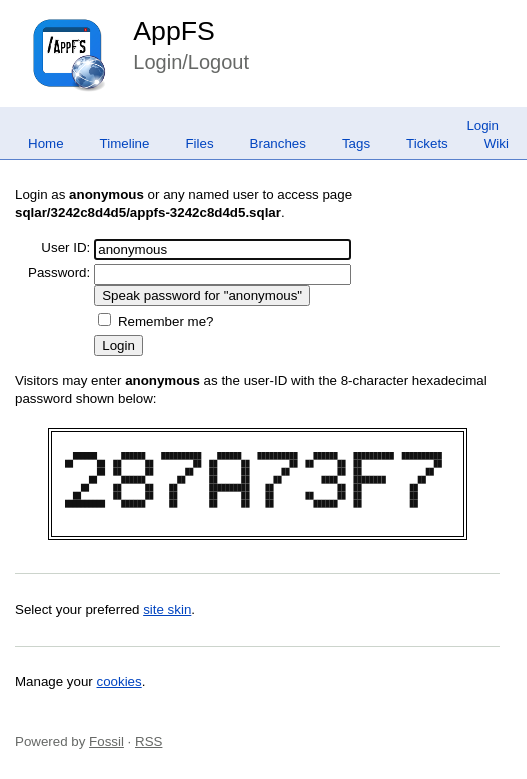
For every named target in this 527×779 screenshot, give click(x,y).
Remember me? (166, 321)
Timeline (125, 143)
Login (482, 125)
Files (199, 143)
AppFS (174, 31)
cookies (119, 681)
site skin (167, 609)
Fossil (106, 741)
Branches (278, 143)
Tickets (427, 143)
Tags (356, 143)
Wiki (496, 143)
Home (46, 143)
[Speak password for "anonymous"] (202, 295)
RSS (148, 741)
